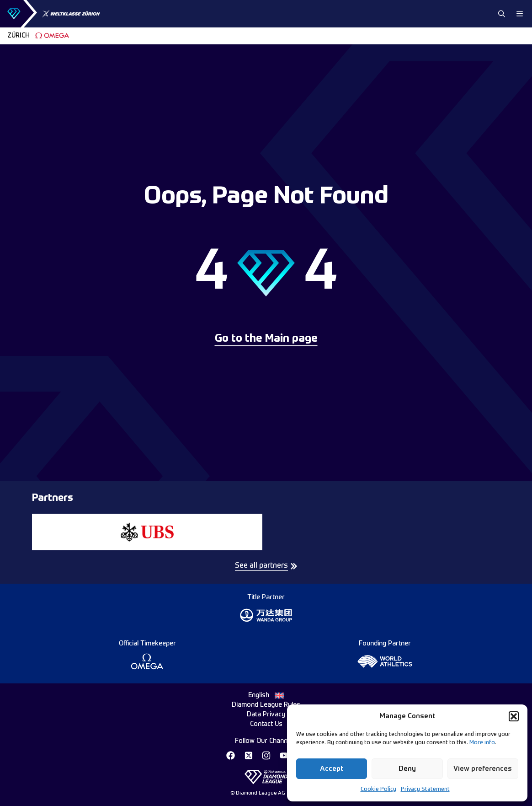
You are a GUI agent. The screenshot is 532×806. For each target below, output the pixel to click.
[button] (514, 716)
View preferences (483, 769)
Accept (332, 769)
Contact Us (266, 724)
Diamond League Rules (266, 705)
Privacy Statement (425, 790)
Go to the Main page (266, 339)
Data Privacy (266, 715)
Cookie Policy (378, 790)
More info (482, 743)
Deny (407, 769)
